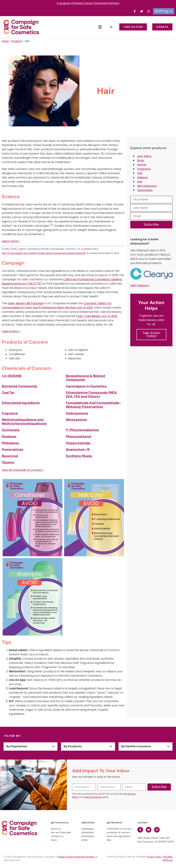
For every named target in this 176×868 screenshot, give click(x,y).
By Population (17, 746)
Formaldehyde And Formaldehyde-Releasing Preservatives (93, 405)
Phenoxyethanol (79, 436)
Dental (142, 165)
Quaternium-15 (78, 449)
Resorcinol (10, 456)
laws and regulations (119, 836)
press (85, 840)
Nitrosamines (76, 420)
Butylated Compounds (19, 386)
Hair (140, 173)
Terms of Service (93, 797)
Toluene (8, 462)
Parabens (9, 436)
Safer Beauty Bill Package (25, 303)
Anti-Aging (144, 156)
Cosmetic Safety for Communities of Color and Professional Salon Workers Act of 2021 (57, 305)
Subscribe (151, 225)
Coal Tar (8, 393)
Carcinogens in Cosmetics (86, 386)
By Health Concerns (136, 746)
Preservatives (12, 449)
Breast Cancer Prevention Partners (76, 857)
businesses (88, 836)
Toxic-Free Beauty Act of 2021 (96, 316)
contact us (57, 836)
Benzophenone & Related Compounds (86, 378)
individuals (87, 832)
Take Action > (11, 331)
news (54, 840)
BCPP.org (168, 860)
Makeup (143, 177)
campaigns (88, 829)
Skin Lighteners (147, 186)
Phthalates (10, 443)
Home (5, 41)
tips (109, 840)
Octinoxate (11, 430)
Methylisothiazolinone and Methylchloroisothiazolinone (24, 422)
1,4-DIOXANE (12, 376)
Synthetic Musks (79, 456)
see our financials (61, 832)
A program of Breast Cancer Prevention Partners (88, 3)
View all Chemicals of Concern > (23, 470)
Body (141, 160)
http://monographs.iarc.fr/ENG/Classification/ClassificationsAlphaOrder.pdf (44, 253)
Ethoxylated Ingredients (21, 403)
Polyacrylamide (78, 443)
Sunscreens (145, 190)
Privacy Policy (154, 857)
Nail (140, 182)
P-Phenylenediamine (82, 430)
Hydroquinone (77, 413)
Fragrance (10, 413)
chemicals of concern (119, 829)
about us (56, 829)
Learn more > (11, 241)
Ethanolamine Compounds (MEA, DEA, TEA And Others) (92, 394)
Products (17, 41)
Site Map (168, 857)
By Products (73, 746)
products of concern (119, 832)
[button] (100, 27)
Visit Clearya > (140, 285)
